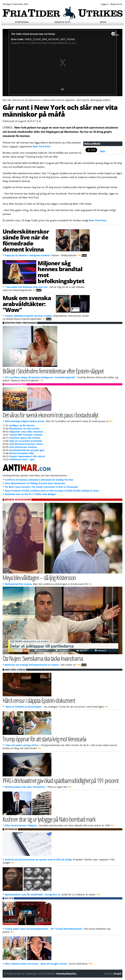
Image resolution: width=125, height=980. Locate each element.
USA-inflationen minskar (23, 447)
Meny (103, 22)
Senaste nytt (63, 22)
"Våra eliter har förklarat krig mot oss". (27, 287)
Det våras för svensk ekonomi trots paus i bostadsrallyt (50, 415)
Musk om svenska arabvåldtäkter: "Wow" (27, 304)
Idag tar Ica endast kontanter (26, 441)
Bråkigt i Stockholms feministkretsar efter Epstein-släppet (53, 371)
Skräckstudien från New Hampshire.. (26, 787)
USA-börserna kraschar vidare (26, 444)
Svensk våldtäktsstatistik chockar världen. (29, 316)
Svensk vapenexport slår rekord (27, 456)
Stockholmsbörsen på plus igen (27, 450)
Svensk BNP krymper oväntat (26, 435)
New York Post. (42, 146)
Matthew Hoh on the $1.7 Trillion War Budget (30, 494)
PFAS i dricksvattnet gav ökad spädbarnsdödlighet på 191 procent (61, 780)
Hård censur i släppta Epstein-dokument (39, 700)
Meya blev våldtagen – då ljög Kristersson (39, 577)
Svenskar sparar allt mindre (25, 438)
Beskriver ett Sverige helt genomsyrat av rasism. (32, 665)
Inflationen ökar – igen (22, 459)
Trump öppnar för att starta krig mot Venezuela (44, 739)
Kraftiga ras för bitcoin (22, 425)
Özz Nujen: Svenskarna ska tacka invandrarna (43, 658)
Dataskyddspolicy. (67, 974)
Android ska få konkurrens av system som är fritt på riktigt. (39, 860)
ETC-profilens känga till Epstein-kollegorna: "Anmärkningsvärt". (41, 377)
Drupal (118, 974)
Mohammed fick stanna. (19, 584)
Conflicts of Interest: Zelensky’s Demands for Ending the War (39, 480)
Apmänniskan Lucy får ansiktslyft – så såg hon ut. (33, 894)
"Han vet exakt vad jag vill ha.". (23, 745)
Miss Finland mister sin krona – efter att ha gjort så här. (36, 964)
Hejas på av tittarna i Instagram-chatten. (28, 255)
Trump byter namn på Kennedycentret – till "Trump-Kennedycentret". (44, 929)
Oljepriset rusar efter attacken (26, 432)
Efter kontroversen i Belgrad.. (21, 825)
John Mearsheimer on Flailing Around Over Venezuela (35, 483)
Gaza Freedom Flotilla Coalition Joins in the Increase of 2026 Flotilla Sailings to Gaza (52, 491)
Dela (103, 151)
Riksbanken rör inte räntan (24, 429)
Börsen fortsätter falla (21, 453)
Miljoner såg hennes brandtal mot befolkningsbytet (61, 272)
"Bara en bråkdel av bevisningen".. (24, 707)
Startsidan (22, 22)
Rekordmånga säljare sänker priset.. (25, 421)
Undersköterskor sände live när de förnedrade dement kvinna (26, 240)
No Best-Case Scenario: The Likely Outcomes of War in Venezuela (41, 487)
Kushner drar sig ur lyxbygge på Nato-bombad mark (49, 819)
